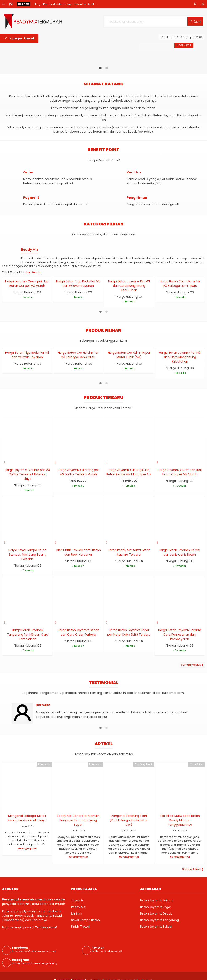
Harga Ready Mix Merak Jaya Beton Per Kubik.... (65, 4)
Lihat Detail (184, 45)
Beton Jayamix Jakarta (157, 900)
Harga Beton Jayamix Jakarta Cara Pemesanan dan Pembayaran (180, 635)
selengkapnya (27, 848)
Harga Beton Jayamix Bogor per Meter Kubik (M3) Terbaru (129, 632)
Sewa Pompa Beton (85, 920)
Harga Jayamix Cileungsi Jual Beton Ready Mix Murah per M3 (129, 472)
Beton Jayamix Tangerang (159, 920)
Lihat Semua (33, 272)
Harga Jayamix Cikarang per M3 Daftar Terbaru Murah (78, 472)
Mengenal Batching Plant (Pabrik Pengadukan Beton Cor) (129, 820)
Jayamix (77, 900)
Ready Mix (44, 764)
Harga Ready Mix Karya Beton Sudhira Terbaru (129, 552)
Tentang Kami (46, 927)
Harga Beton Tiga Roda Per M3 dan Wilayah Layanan (78, 283)
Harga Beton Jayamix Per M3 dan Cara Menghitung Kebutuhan (129, 286)
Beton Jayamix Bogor (156, 907)
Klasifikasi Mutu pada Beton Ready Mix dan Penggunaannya (180, 820)
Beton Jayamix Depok (156, 913)
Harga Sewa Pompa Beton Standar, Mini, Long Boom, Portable (27, 555)
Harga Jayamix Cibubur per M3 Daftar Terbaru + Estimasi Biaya (27, 474)
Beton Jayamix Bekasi (156, 927)
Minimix (77, 913)
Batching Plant (144, 764)
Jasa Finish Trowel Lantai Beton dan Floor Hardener (78, 552)
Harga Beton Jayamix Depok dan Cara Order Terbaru (78, 632)
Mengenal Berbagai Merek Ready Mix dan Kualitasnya (27, 818)
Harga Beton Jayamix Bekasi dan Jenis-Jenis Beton (180, 552)
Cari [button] (195, 21)
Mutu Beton (196, 764)
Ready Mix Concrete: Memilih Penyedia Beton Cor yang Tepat (78, 820)
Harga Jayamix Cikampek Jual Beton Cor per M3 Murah (27, 283)
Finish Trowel (80, 927)
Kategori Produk (19, 38)
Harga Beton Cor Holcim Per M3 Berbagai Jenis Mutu (180, 283)
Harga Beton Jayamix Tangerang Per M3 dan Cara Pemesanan (28, 635)
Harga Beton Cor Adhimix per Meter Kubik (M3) (129, 355)
